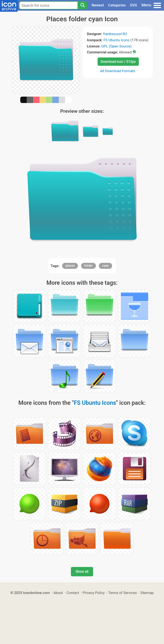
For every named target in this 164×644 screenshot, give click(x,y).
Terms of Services (123, 593)
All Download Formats (118, 71)
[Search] (82, 5)
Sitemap (147, 593)
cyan (105, 266)
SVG (134, 5)
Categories (117, 5)
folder (89, 266)
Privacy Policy (94, 593)
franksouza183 (115, 34)
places (70, 266)
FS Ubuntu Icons (117, 40)
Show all (82, 572)
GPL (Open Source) (116, 46)
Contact (73, 593)
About (58, 593)
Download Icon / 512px (118, 62)
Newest (98, 5)
